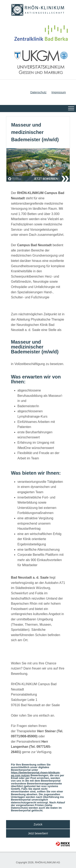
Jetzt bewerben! (38, 833)
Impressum (59, 92)
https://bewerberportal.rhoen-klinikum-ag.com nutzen (36, 774)
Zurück (38, 824)
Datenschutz (38, 92)
